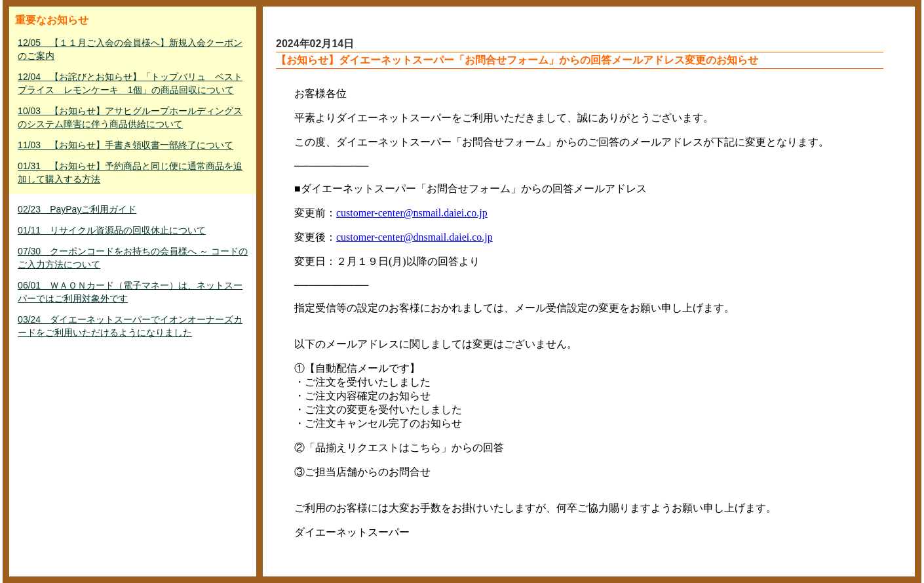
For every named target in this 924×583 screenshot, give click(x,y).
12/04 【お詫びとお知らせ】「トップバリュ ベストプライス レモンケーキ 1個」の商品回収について (130, 83)
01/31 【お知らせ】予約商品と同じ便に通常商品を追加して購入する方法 (130, 172)
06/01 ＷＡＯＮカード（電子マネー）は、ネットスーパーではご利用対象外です (130, 292)
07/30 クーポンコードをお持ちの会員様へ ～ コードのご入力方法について (133, 258)
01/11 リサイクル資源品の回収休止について (112, 230)
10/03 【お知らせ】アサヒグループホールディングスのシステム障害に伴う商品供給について (130, 117)
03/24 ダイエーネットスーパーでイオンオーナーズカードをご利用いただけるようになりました (130, 326)
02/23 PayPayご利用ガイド (77, 209)
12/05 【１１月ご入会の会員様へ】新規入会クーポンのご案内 (130, 49)
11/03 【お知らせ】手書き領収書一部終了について (125, 145)
